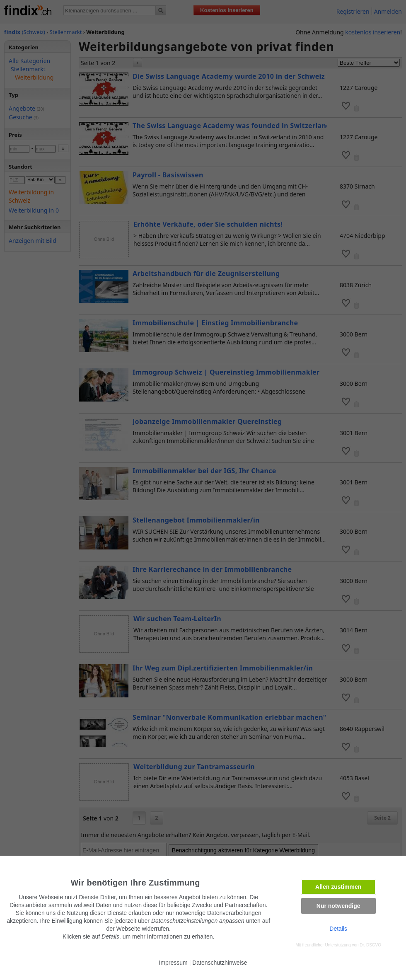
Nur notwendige (338, 906)
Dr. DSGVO (370, 945)
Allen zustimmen (338, 887)
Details (338, 929)
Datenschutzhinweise (220, 963)
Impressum (173, 963)
